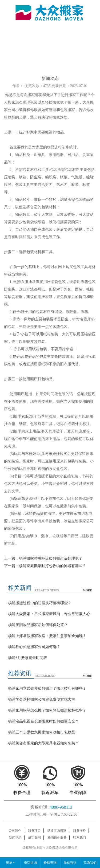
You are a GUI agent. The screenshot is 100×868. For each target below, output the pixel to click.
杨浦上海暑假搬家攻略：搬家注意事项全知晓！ (47, 636)
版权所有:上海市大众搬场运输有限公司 (50, 848)
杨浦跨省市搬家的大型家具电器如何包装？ (43, 743)
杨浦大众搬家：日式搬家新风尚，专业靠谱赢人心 (49, 614)
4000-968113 (61, 807)
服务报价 (79, 831)
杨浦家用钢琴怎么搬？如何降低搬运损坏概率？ (47, 710)
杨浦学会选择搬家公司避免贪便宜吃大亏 (42, 699)
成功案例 (34, 838)
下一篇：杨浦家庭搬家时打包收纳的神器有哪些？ (45, 566)
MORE (87, 590)
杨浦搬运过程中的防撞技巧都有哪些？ (40, 603)
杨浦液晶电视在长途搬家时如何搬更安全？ (43, 721)
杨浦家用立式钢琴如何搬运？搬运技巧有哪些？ (47, 688)
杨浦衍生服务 (57, 838)
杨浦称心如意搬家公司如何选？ (34, 647)
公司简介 (15, 831)
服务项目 (34, 831)
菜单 (9, 863)
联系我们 (79, 838)
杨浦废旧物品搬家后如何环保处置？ (38, 625)
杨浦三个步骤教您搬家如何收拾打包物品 (42, 732)
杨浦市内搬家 (57, 831)
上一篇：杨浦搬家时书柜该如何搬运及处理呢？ (43, 558)
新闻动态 (15, 838)
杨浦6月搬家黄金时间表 (28, 658)
